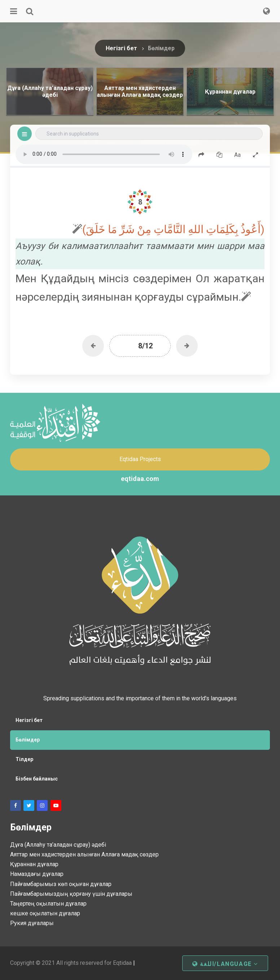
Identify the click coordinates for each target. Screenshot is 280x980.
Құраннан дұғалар (34, 864)
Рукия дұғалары (32, 923)
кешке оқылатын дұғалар (45, 913)
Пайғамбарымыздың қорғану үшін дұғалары (71, 894)
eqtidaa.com (140, 479)
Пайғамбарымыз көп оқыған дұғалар (61, 884)
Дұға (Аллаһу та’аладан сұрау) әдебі (58, 845)
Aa (237, 155)
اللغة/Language (225, 964)
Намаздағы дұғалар (37, 874)
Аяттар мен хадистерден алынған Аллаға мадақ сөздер (84, 854)
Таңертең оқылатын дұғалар (48, 904)
